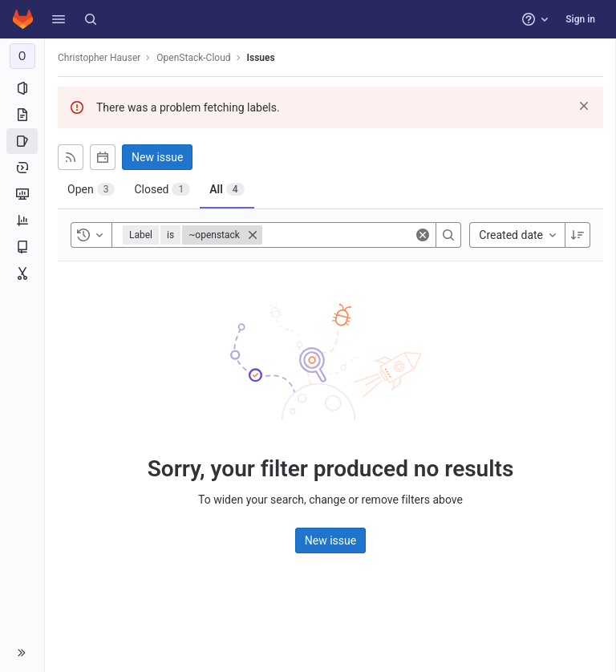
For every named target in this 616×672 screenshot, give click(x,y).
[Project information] (22, 88)
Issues (261, 58)
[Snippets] (22, 273)
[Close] (253, 235)
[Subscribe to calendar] (103, 157)
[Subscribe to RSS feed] (71, 157)
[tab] (91, 189)
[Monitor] (22, 194)
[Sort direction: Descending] (577, 235)
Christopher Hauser (99, 58)
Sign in (580, 19)
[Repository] (22, 115)
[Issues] (22, 141)
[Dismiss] (584, 106)
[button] (59, 19)
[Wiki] (22, 247)
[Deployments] (22, 168)
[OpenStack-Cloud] (22, 56)
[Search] (91, 19)
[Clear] (423, 235)
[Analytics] (22, 221)
